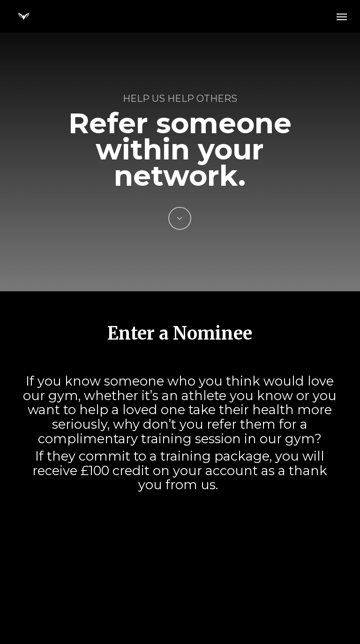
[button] (342, 16)
